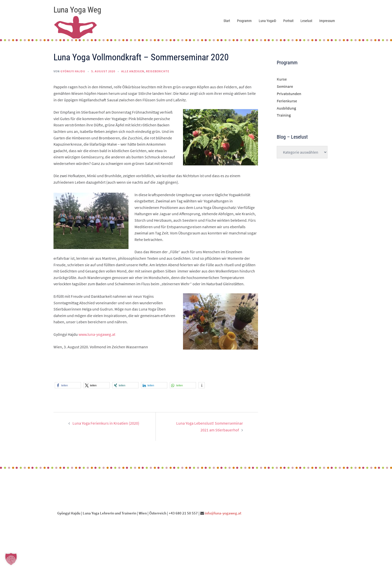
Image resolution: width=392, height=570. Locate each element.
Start (227, 21)
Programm (244, 21)
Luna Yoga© (267, 21)
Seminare (285, 86)
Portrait (288, 21)
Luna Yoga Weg (77, 10)
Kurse (282, 79)
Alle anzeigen (133, 71)
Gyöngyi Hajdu (73, 71)
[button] (68, 385)
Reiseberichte (158, 71)
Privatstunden (289, 94)
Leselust (306, 21)
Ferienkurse (287, 101)
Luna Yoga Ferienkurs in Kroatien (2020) (106, 423)
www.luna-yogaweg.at (97, 334)
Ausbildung (286, 108)
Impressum (327, 21)
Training (284, 115)
